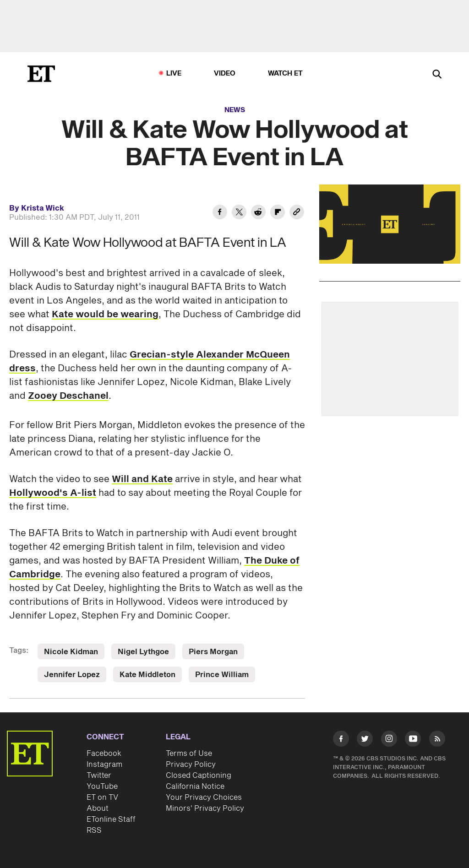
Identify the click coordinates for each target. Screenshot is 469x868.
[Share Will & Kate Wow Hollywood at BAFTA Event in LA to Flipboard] (278, 213)
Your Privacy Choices (204, 797)
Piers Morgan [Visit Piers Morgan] (213, 652)
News (235, 110)
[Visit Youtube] (413, 740)
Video (225, 73)
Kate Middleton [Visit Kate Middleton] (147, 675)
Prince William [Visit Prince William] (222, 675)
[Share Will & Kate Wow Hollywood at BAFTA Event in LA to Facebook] (220, 213)
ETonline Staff (111, 819)
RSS (94, 830)
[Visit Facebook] (341, 740)
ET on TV (102, 797)
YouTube (102, 787)
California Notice (195, 787)
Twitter (99, 776)
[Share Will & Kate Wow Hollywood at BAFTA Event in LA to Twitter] (239, 213)
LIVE (174, 73)
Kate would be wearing (105, 315)
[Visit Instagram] (389, 740)
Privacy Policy (191, 765)
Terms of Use (189, 754)
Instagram (104, 765)
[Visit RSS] (437, 740)
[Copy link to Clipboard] (297, 213)
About (98, 808)
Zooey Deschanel (68, 396)
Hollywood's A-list (53, 493)
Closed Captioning (199, 776)
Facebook (104, 754)
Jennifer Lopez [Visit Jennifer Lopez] (72, 675)
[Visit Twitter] (365, 740)
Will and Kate (142, 479)
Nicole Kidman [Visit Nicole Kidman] (71, 652)
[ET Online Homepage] (41, 74)
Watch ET (286, 73)
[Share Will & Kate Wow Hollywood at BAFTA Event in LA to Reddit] (258, 213)
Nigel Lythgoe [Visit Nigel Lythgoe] (143, 652)
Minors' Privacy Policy (205, 808)
